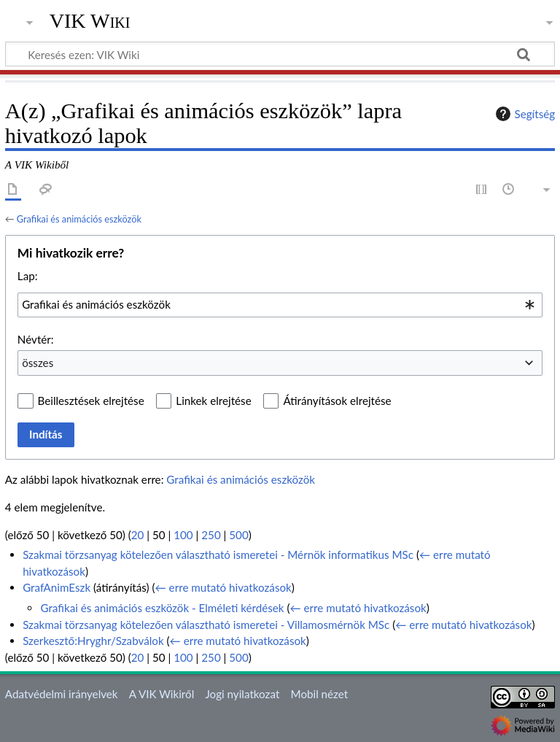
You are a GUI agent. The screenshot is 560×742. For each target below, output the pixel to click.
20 (138, 535)
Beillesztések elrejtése (91, 401)
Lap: (28, 276)
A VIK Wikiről (162, 694)
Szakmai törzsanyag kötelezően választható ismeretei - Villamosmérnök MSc (206, 625)
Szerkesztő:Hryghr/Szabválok (93, 641)
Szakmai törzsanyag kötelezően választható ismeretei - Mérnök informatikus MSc (218, 554)
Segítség (524, 114)
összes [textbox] (38, 363)
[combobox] (280, 305)
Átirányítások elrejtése (337, 401)
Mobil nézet (320, 694)
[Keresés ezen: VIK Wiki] (280, 54)
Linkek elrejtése (213, 401)
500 (238, 535)
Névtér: (36, 339)
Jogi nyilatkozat (242, 694)
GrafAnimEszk (57, 587)
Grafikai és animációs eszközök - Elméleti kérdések (162, 608)
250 (211, 535)
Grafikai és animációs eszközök (79, 219)
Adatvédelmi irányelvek (62, 694)
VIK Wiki (90, 21)
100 (183, 535)
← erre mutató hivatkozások (223, 587)
